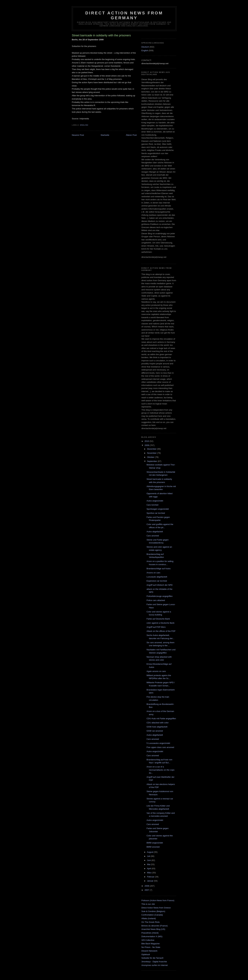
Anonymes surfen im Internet (155, 965)
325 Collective (148, 940)
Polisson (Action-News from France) (158, 900)
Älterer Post (131, 135)
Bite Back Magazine (150, 944)
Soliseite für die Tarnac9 (152, 958)
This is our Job (148, 904)
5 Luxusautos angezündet (158, 743)
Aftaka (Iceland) (149, 918)
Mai (149, 864)
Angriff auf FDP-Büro (156, 627)
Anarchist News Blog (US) (153, 929)
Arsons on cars (153, 573)
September (152, 461)
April (149, 869)
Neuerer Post (78, 135)
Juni (149, 860)
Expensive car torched (157, 581)
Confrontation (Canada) (152, 915)
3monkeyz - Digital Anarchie (154, 962)
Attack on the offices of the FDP (161, 631)
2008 (147, 886)
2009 (147, 445)
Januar (150, 881)
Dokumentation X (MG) (152, 936)
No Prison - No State (151, 947)
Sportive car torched (156, 513)
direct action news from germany (124, 15)
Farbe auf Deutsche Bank (158, 619)
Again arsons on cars (156, 671)
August (150, 852)
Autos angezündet (155, 501)
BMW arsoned (153, 847)
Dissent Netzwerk (149, 951)
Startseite (105, 135)
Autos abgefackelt (155, 532)
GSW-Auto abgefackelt (157, 727)
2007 (147, 890)
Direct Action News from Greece (156, 908)
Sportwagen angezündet (158, 509)
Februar (151, 877)
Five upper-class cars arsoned (160, 747)
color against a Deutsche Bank (160, 623)
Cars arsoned (153, 536)
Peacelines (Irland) (150, 933)
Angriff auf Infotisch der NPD (160, 585)
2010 (147, 441)
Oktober (151, 457)
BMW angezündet (155, 843)
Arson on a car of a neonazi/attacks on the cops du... (160, 770)
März (150, 873)
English (84, 125)
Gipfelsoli (146, 954)
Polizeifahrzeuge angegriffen (160, 596)
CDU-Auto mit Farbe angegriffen (161, 719)
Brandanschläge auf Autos (158, 569)
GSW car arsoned (155, 731)
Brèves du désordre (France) (155, 926)
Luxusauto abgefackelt (157, 577)
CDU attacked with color (157, 723)
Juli (149, 856)
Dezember (152, 449)
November (152, 453)
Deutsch (145, 47)
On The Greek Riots (150, 922)
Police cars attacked (156, 600)
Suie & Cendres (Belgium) (153, 911)
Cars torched (152, 505)
